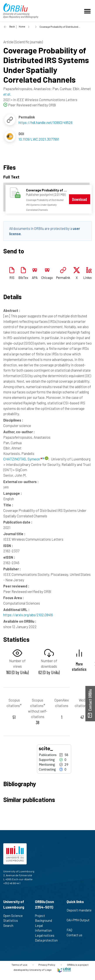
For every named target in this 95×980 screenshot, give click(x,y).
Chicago (47, 278)
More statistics (79, 666)
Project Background (45, 918)
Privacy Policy (47, 965)
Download (79, 199)
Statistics (12, 920)
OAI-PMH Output (78, 922)
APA (35, 278)
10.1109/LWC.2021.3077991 (39, 139)
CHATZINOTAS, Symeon (24, 459)
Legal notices (47, 935)
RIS (12, 278)
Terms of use (19, 965)
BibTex (23, 278)
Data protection (46, 943)
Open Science (15, 916)
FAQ (71, 930)
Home (22, 26)
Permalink (63, 278)
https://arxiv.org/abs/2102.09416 (28, 615)
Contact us (76, 935)
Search (10, 925)
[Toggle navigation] (88, 11)
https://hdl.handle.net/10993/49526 (46, 122)
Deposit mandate (79, 913)
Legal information (45, 928)
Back (12, 26)
